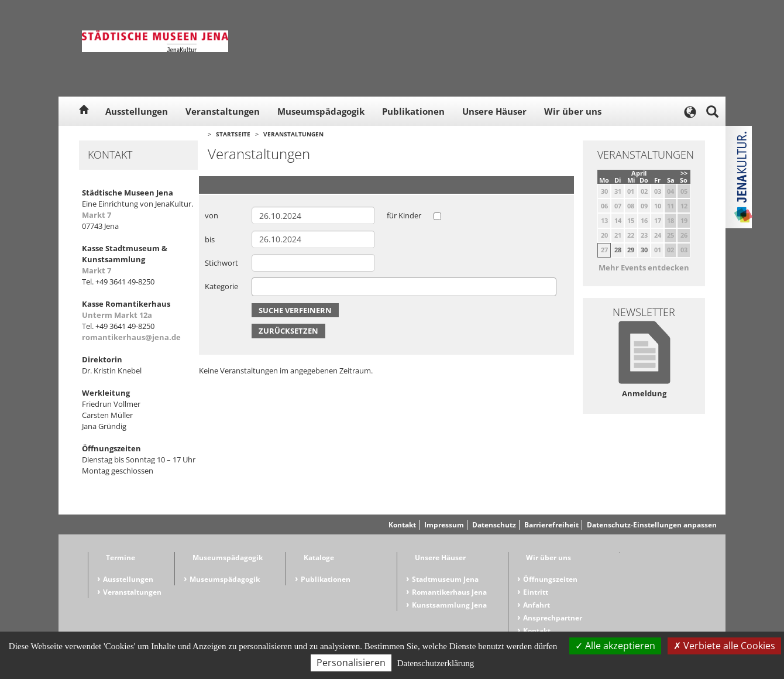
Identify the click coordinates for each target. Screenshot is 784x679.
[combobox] (404, 287)
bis (210, 239)
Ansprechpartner (553, 618)
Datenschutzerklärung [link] (436, 663)
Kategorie (221, 286)
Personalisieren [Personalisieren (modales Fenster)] (351, 663)
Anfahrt (537, 605)
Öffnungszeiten (550, 579)
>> (684, 173)
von (212, 215)
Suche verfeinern (295, 310)
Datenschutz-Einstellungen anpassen (652, 525)
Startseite (233, 134)
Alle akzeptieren (615, 646)
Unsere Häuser (494, 111)
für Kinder (404, 215)
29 (631, 250)
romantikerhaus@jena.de (131, 337)
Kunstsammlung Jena (449, 605)
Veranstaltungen (223, 111)
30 (644, 250)
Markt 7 (97, 215)
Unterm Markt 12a (117, 315)
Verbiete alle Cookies (724, 646)
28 (618, 250)
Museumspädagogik (321, 111)
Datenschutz (494, 525)
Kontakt (402, 525)
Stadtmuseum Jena (445, 579)
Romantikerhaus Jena (449, 592)
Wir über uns (573, 111)
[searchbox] (258, 287)
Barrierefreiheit (551, 525)
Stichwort (221, 263)
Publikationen (413, 111)
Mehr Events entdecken (644, 268)
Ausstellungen (137, 111)
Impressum (444, 525)
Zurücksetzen (288, 331)
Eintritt (536, 592)
